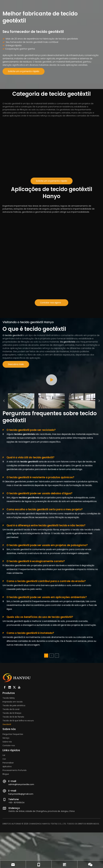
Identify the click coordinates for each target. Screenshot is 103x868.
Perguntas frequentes (13, 778)
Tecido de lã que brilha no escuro (18, 765)
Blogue (6, 818)
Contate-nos (9, 790)
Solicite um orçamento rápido (24, 71)
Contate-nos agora (51, 303)
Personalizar (8, 807)
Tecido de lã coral (11, 754)
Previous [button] (4, 445)
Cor (4, 803)
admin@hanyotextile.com (21, 829)
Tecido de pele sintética (14, 750)
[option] (21, 445)
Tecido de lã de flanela (13, 761)
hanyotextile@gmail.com (21, 838)
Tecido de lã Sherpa (12, 757)
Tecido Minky (9, 742)
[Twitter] (14, 731)
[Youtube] (19, 731)
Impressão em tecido (13, 746)
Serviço (6, 782)
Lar (4, 799)
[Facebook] (5, 731)
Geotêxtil (7, 769)
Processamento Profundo (15, 815)
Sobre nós (7, 786)
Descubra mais (16, 364)
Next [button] (99, 445)
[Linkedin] (10, 731)
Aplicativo (7, 811)
